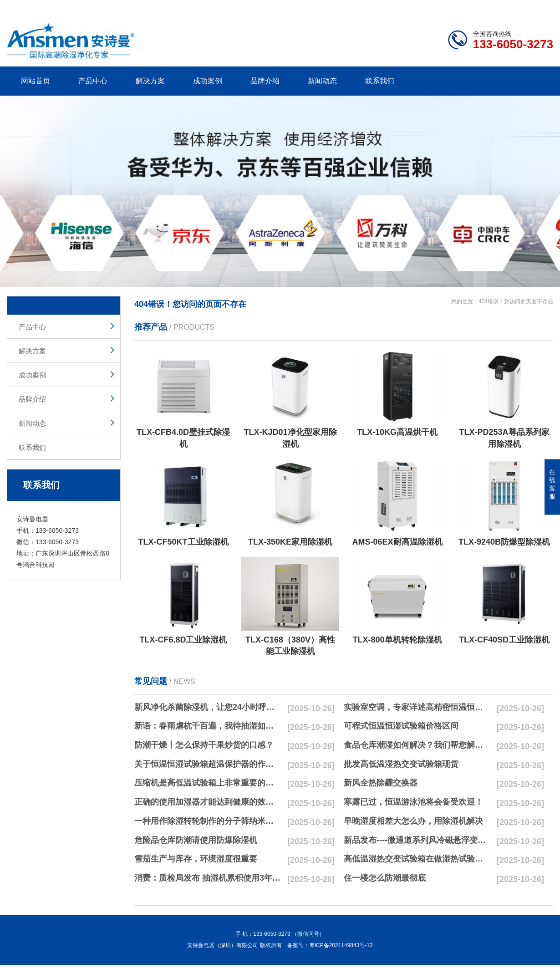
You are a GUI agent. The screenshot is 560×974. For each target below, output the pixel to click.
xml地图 (542, 7)
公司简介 (416, 7)
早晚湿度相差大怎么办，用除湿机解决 (413, 821)
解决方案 (150, 81)
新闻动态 (322, 81)
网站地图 (501, 7)
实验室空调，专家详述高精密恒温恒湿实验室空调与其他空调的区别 (417, 707)
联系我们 (380, 81)
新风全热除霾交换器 (381, 783)
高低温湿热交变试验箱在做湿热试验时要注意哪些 (417, 859)
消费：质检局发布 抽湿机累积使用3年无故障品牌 (208, 878)
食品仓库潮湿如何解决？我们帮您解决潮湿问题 (417, 745)
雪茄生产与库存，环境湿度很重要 (196, 859)
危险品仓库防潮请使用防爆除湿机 (196, 840)
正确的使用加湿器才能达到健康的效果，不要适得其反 (208, 802)
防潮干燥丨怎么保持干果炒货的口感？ (204, 745)
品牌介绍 (265, 81)
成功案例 (208, 81)
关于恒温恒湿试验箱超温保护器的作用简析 (208, 764)
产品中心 (93, 81)
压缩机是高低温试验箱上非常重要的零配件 (208, 783)
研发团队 (458, 7)
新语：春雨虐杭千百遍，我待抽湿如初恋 (208, 726)
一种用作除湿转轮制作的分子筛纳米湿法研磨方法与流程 (208, 821)
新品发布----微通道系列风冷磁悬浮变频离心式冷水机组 (417, 840)
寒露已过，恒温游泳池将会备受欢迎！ (413, 802)
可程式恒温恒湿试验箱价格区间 (401, 726)
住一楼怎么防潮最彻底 (385, 878)
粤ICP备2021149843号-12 (341, 945)
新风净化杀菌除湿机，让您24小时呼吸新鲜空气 (208, 707)
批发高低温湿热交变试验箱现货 (401, 764)
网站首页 (36, 81)
